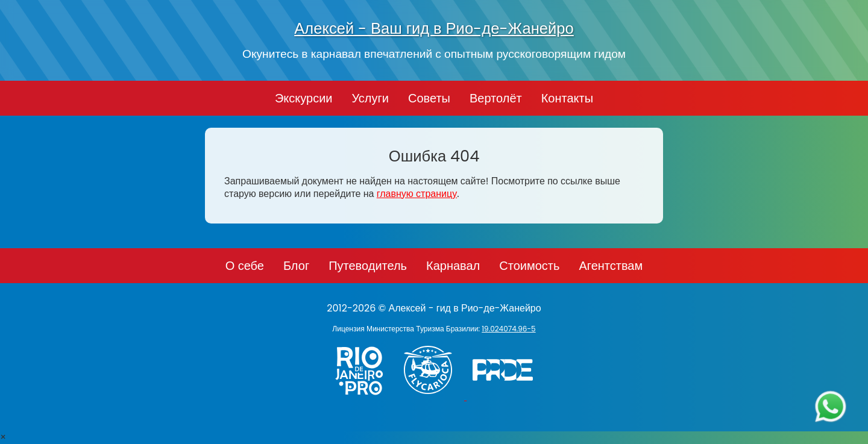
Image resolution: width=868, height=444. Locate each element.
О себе (245, 266)
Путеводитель (368, 266)
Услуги (370, 98)
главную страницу (417, 194)
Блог (296, 266)
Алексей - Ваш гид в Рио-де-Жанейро (434, 28)
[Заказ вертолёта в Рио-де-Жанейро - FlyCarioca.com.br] (434, 397)
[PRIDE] (506, 397)
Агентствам (611, 266)
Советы (429, 98)
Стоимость (529, 266)
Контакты (567, 98)
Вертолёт (496, 98)
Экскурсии (304, 98)
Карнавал (453, 266)
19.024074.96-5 (508, 329)
